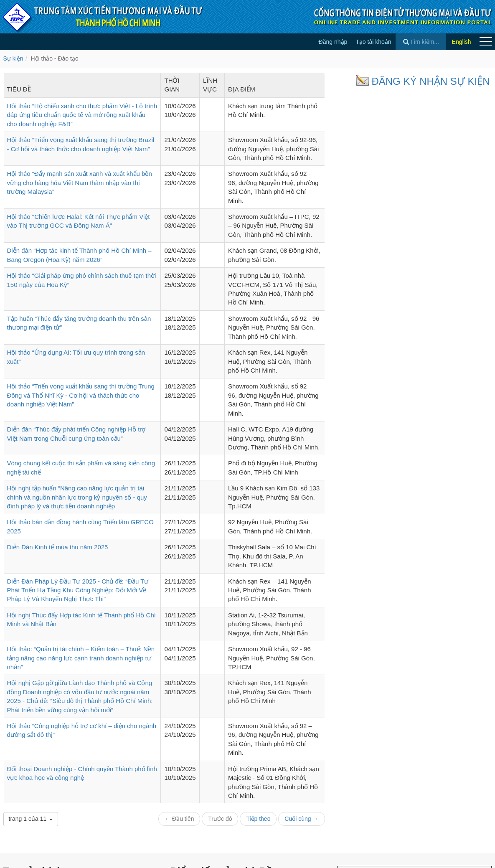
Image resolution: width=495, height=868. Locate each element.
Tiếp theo (258, 819)
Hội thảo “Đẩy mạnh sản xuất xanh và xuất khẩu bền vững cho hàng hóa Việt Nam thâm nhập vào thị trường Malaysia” (80, 183)
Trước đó (220, 819)
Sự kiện (13, 58)
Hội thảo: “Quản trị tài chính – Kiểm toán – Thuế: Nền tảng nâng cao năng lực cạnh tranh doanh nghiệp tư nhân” (81, 658)
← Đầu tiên (179, 819)
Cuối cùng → (301, 819)
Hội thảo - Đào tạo (54, 58)
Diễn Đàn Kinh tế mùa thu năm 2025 (58, 547)
